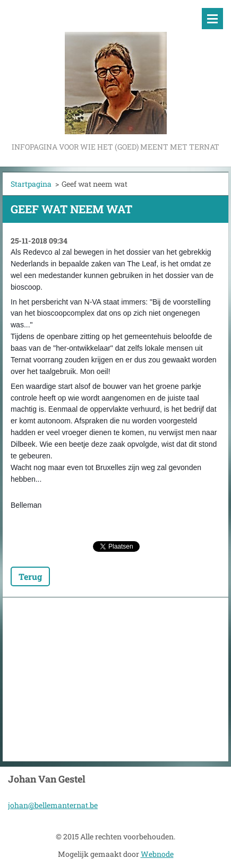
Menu (212, 19)
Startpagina (31, 184)
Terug (30, 576)
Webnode (157, 854)
